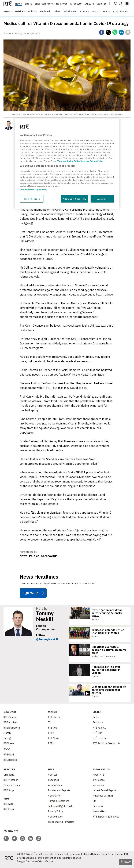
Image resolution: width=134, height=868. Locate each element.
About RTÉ (99, 778)
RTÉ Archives (11, 725)
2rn (95, 804)
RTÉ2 (51, 736)
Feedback (53, 783)
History (7, 736)
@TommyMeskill (47, 639)
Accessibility (55, 788)
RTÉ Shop (9, 793)
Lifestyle (76, 4)
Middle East (71, 12)
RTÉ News (54, 741)
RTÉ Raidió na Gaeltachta (107, 746)
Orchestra (9, 778)
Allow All (102, 199)
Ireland (57, 12)
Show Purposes (32, 199)
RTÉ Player (54, 720)
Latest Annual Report (104, 793)
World (107, 12)
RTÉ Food (9, 758)
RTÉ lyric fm (99, 741)
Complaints (54, 799)
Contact (53, 778)
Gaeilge (102, 4)
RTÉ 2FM (98, 736)
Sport (28, 4)
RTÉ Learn (9, 746)
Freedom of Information (61, 825)
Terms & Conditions (59, 804)
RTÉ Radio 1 (99, 731)
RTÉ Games (10, 720)
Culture (89, 4)
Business (62, 4)
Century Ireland (12, 788)
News (18, 4)
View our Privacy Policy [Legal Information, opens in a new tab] (92, 161)
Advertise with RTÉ (103, 799)
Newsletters (100, 814)
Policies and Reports (59, 793)
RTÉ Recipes (10, 763)
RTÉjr (51, 746)
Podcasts (98, 725)
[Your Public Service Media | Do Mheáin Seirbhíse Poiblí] (9, 861)
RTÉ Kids (8, 807)
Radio (96, 720)
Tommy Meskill (45, 616)
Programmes (120, 12)
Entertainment (44, 4)
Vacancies (98, 788)
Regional (45, 12)
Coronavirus (49, 556)
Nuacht (96, 12)
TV (50, 725)
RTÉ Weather (11, 783)
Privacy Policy (56, 814)
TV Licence (99, 783)
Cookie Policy (55, 820)
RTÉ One (53, 731)
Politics (19, 12)
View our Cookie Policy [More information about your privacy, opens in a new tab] (69, 161)
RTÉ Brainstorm (12, 731)
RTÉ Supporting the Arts (106, 820)
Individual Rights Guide (61, 809)
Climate (85, 12)
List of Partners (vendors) (33, 190)
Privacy (126, 865)
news (7, 12)
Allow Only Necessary (74, 199)
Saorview (98, 809)
